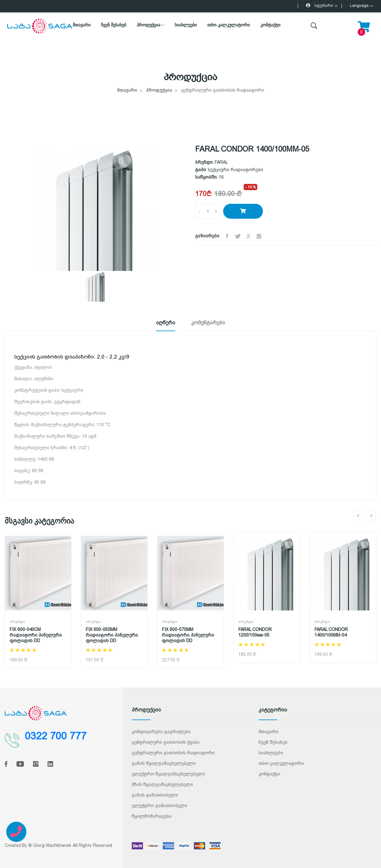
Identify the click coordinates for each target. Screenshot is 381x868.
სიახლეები (186, 25)
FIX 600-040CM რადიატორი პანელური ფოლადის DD (36, 635)
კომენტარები (211, 322)
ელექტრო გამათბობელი (160, 806)
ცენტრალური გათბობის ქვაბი (166, 742)
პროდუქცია (151, 25)
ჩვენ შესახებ (114, 25)
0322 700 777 (56, 736)
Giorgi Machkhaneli (52, 845)
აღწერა (162, 322)
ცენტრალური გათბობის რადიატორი (173, 753)
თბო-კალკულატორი (229, 25)
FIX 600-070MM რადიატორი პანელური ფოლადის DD (188, 635)
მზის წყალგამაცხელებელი (162, 784)
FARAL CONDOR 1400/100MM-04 (331, 632)
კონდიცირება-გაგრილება (161, 732)
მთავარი (82, 25)
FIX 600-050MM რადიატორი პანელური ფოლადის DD (112, 635)
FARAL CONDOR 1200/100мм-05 (255, 632)
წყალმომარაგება (152, 816)
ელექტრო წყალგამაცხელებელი (168, 774)
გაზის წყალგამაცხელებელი (164, 763)
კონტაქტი (270, 25)
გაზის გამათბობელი (155, 795)
